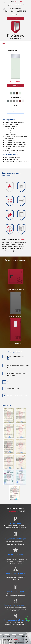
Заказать (15, 86)
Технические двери (15, 317)
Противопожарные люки (16, 290)
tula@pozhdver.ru (16, 9)
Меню (15, 14)
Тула (16, 18)
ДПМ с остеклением (15, 344)
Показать (16, 112)
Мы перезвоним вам (27, 619)
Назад (3, 43)
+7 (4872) (16, 2)
